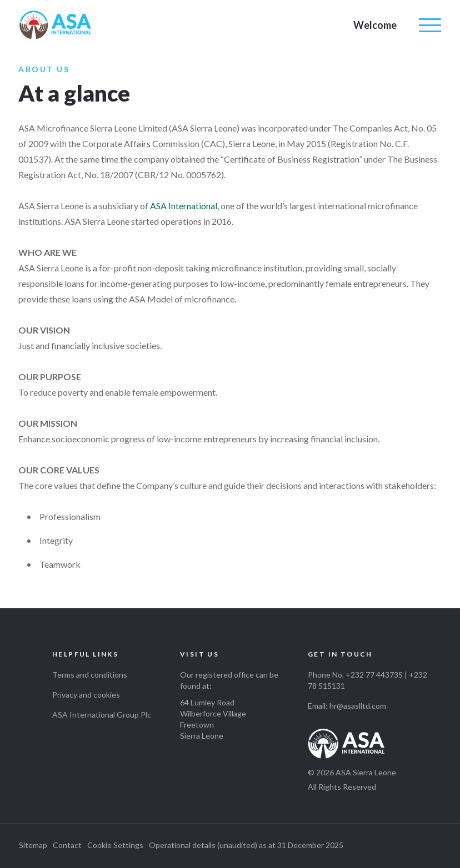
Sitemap (33, 845)
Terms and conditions (90, 675)
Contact (67, 845)
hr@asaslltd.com (358, 706)
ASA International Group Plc (102, 715)
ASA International (184, 206)
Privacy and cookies (86, 695)
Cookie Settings (115, 845)
